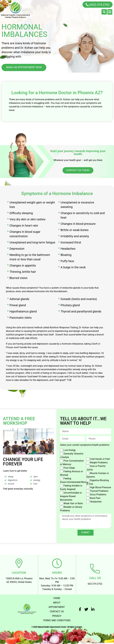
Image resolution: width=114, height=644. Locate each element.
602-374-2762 (95, 583)
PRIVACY (57, 615)
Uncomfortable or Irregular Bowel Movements (71, 496)
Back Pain (95, 498)
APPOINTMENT (57, 606)
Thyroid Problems (99, 491)
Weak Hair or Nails (73, 503)
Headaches (96, 501)
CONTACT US (57, 611)
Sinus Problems (98, 494)
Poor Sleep (69, 468)
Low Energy (70, 450)
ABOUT (57, 602)
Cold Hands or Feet (100, 459)
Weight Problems (99, 462)
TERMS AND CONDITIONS (57, 620)
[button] (104, 12)
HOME (57, 598)
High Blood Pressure (100, 487)
